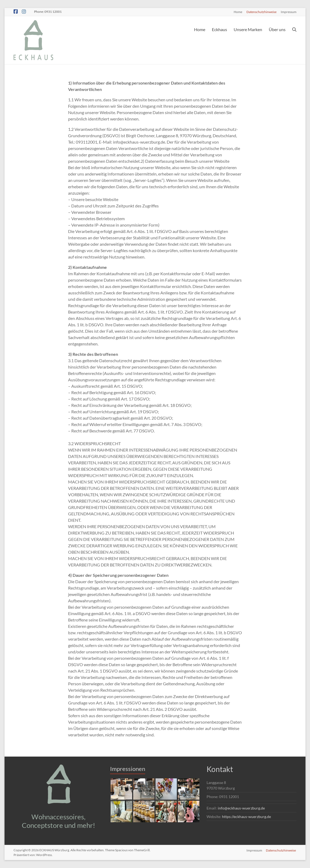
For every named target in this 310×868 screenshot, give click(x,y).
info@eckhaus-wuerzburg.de (241, 808)
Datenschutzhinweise (261, 12)
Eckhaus (219, 29)
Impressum (289, 12)
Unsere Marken (248, 29)
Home (238, 12)
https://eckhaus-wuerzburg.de (246, 817)
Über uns (277, 29)
